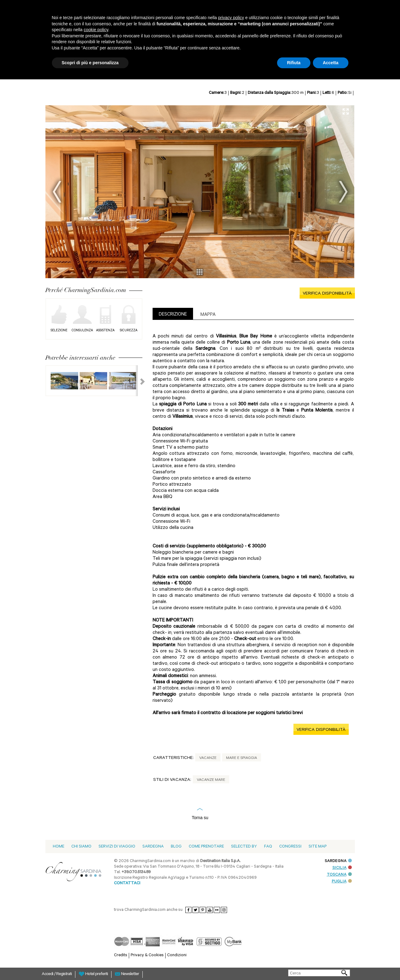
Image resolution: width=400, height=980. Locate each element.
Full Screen (346, 111)
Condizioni (177, 955)
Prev (57, 192)
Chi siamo (81, 847)
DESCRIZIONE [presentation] (173, 315)
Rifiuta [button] (294, 63)
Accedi (48, 974)
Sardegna (153, 847)
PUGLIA (342, 882)
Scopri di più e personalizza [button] (90, 63)
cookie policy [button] (96, 30)
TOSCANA (339, 875)
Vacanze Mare (211, 780)
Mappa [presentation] (208, 315)
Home (59, 847)
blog (176, 847)
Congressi (290, 847)
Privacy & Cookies (147, 955)
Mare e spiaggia (242, 758)
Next (343, 192)
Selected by (244, 847)
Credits (121, 955)
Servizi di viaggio (117, 847)
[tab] (173, 314)
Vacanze (208, 758)
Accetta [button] (331, 63)
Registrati (64, 974)
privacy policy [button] (231, 18)
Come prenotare (206, 847)
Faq (268, 847)
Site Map (318, 847)
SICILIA (342, 868)
